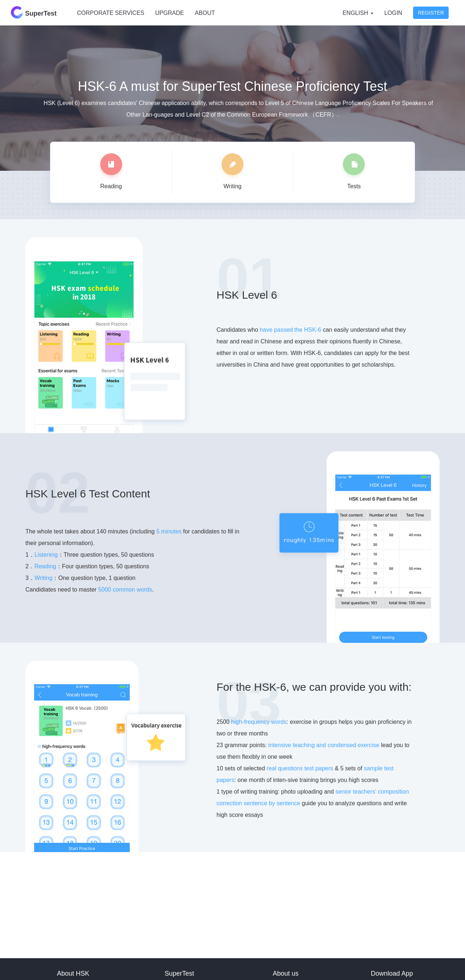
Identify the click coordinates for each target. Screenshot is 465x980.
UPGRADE (169, 13)
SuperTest (34, 12)
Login (393, 13)
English (358, 13)
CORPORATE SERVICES (111, 13)
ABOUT (205, 13)
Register (431, 13)
